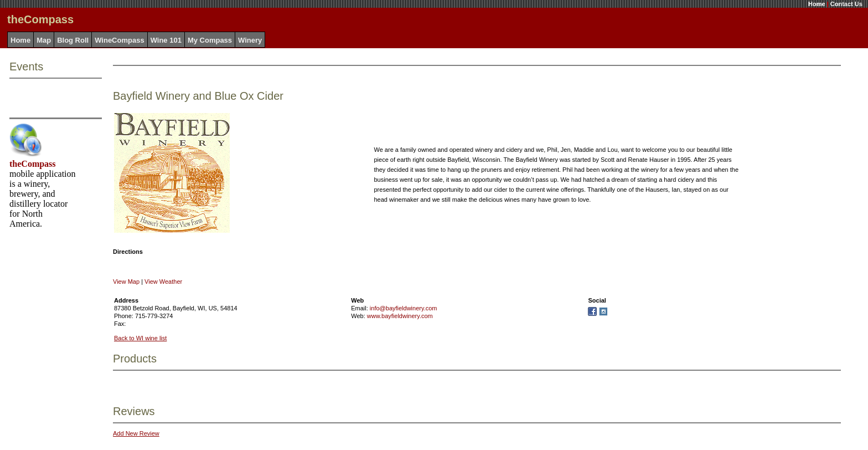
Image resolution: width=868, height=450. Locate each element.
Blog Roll (73, 40)
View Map (126, 282)
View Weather (163, 282)
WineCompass (119, 40)
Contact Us (846, 4)
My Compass (210, 40)
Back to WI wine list (140, 338)
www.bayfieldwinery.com (400, 316)
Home (817, 4)
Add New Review (136, 433)
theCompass (33, 164)
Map (44, 40)
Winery (250, 40)
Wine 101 (166, 40)
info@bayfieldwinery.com (404, 308)
